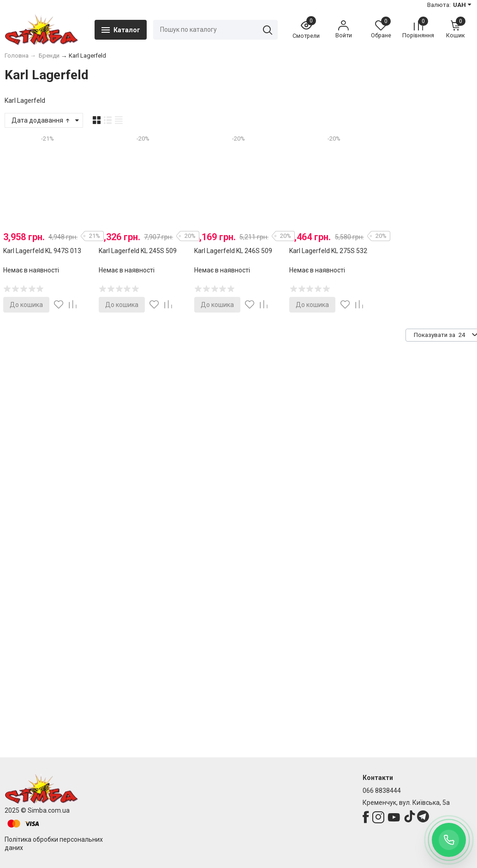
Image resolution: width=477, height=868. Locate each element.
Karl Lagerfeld (25, 100)
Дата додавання (41, 120)
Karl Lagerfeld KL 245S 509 (138, 251)
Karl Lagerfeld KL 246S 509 (233, 251)
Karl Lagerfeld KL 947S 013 (42, 251)
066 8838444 (382, 791)
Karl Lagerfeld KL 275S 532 (328, 251)
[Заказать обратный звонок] (449, 840)
